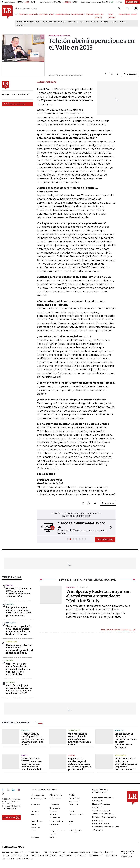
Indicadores (36, 821)
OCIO (51, 14)
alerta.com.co (8, 858)
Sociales (119, 730)
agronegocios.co (33, 852)
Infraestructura (56, 821)
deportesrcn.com (25, 858)
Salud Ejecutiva (76, 831)
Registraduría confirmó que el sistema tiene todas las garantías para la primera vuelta (80, 764)
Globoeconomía (76, 814)
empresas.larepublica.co (54, 852)
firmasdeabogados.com (79, 852)
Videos (53, 837)
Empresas (36, 811)
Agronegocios (38, 795)
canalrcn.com (65, 855)
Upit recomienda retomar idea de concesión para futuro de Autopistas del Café (79, 739)
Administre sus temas (14, 104)
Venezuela (73, 22)
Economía (73, 805)
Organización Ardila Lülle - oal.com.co (128, 854)
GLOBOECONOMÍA (62, 14)
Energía (10, 661)
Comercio (11, 682)
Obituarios (55, 824)
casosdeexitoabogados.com (15, 855)
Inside (72, 821)
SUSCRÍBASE (132, 2)
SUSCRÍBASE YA (105, 539)
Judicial (72, 755)
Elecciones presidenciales (54, 22)
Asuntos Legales (38, 798)
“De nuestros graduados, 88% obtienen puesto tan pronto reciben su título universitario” (20, 630)
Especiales (55, 811)
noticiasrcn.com (96, 855)
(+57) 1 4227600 (10, 808)
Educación (11, 623)
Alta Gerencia (56, 795)
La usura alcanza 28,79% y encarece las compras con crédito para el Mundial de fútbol (32, 764)
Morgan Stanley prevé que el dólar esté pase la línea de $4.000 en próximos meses (33, 739)
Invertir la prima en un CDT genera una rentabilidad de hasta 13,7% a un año (19, 592)
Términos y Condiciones (103, 814)
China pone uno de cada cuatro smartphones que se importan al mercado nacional (126, 764)
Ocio (71, 824)
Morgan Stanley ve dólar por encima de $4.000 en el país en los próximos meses (19, 611)
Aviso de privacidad (101, 810)
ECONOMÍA (33, 14)
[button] (41, 528)
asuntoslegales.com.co (12, 852)
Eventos (72, 811)
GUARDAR (130, 74)
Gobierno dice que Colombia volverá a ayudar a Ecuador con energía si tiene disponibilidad (18, 669)
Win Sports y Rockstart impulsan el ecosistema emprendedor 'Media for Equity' (98, 596)
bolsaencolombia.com (102, 852)
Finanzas (35, 814)
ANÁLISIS (90, 14)
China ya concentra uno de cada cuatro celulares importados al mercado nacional (19, 649)
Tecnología (11, 642)
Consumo (35, 805)
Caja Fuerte (55, 798)
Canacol (21, 25)
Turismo (114, 22)
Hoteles (105, 22)
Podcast (35, 831)
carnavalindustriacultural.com (43, 855)
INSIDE (134, 14)
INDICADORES (124, 14)
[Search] (119, 8)
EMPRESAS (44, 14)
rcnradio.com (80, 855)
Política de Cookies (101, 823)
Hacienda (10, 604)
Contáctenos (98, 807)
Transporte (74, 730)
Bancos (10, 585)
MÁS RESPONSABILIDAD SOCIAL (116, 630)
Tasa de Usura (92, 22)
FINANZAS (23, 14)
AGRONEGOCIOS (78, 14)
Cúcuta (124, 22)
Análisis (72, 795)
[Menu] (17, 14)
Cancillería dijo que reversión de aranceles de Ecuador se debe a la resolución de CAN (19, 689)
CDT (82, 22)
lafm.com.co (111, 855)
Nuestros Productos (101, 804)
